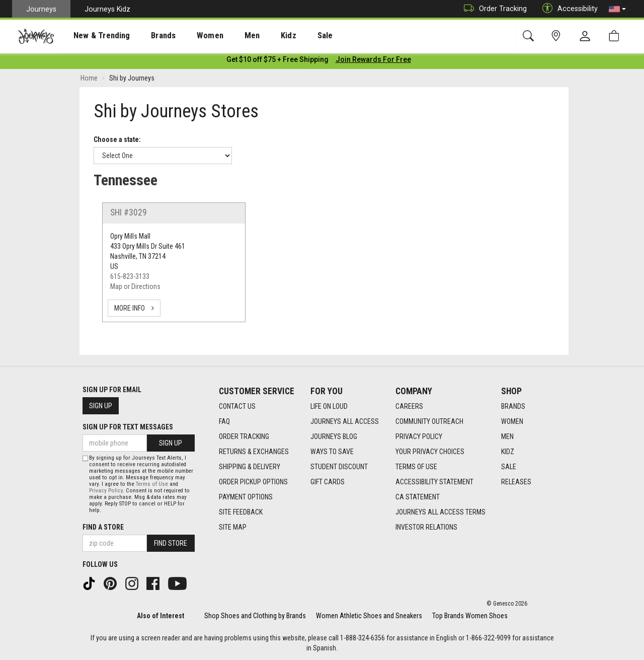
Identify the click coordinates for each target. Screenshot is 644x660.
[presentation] (93, 35)
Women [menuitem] (190, 36)
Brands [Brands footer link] (513, 406)
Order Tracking (493, 9)
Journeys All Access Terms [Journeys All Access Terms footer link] (440, 512)
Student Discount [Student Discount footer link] (339, 467)
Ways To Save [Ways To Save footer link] (332, 452)
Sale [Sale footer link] (509, 467)
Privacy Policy (106, 491)
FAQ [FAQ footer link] (224, 421)
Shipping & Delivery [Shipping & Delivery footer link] (250, 467)
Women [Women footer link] (512, 421)
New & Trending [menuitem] (93, 36)
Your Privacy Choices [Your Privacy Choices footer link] (430, 452)
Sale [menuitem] (291, 36)
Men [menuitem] (226, 36)
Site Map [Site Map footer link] (233, 527)
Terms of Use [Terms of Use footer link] (416, 467)
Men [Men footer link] (507, 436)
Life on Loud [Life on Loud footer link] (329, 406)
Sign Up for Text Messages (128, 427)
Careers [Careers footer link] (409, 406)
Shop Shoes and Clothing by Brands (255, 616)
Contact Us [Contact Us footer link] (237, 406)
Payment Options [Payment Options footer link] (246, 497)
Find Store (171, 543)
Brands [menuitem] (148, 36)
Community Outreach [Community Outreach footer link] (429, 421)
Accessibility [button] (568, 9)
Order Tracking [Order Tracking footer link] (244, 436)
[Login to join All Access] (277, 60)
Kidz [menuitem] (259, 36)
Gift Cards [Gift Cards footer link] (328, 482)
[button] (617, 9)
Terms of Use (152, 484)
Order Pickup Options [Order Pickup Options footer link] (253, 482)
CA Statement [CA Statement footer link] (418, 497)
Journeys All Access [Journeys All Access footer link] (345, 421)
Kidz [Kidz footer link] (508, 452)
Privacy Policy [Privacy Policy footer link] (419, 436)
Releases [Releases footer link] (516, 482)
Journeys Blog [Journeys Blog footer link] (334, 436)
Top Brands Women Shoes (470, 616)
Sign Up (101, 406)
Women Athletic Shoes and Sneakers (369, 616)
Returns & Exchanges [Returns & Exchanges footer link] (254, 452)
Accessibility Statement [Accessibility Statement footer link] (434, 482)
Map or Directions (135, 287)
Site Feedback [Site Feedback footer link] (241, 512)
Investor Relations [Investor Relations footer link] (426, 527)
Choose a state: (117, 140)
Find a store (103, 527)
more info (134, 309)
